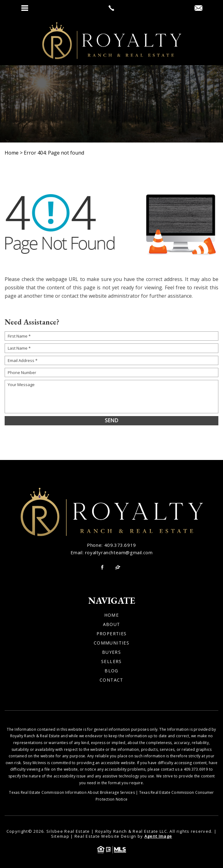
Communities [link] (111, 643)
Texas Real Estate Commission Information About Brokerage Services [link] (72, 792)
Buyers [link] (111, 652)
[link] (111, 8)
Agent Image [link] (158, 836)
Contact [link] (111, 680)
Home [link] (112, 615)
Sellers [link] (111, 662)
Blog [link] (111, 671)
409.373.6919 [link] (120, 545)
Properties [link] (112, 634)
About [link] (112, 624)
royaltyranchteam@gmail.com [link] (119, 552)
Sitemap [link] (60, 836)
